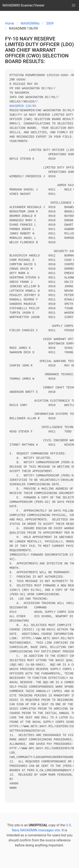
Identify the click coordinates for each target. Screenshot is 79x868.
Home (10, 23)
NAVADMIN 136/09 (23, 106)
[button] (74, 5)
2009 (50, 23)
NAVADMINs (30, 23)
